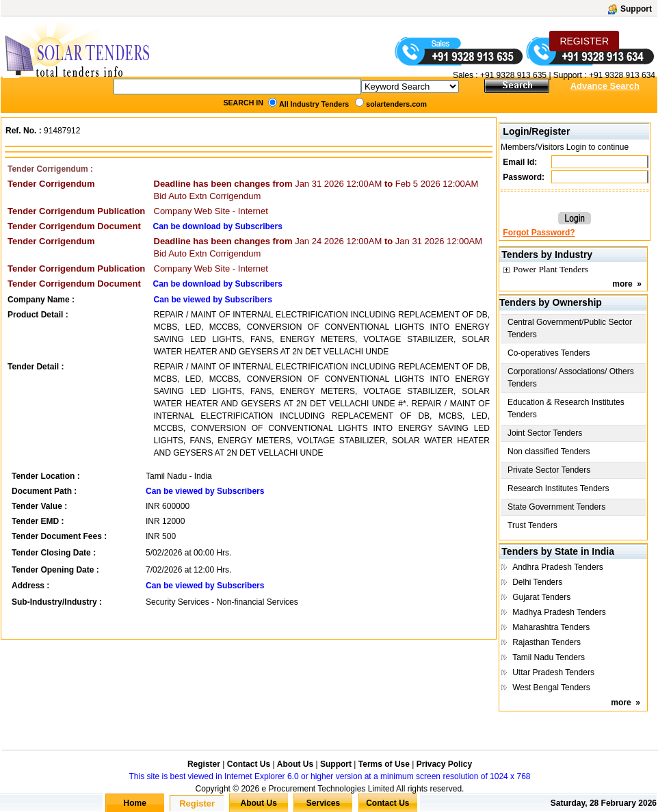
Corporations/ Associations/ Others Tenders (571, 378)
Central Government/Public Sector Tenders (570, 328)
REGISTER (584, 41)
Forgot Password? (539, 233)
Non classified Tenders (549, 451)
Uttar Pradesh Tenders (553, 672)
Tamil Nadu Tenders (549, 657)
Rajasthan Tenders (547, 642)
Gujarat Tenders (541, 597)
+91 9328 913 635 (512, 75)
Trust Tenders (532, 525)
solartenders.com (396, 104)
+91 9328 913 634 (622, 75)
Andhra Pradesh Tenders (558, 567)
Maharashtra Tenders (551, 627)
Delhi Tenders (537, 582)
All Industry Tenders (314, 104)
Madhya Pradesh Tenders (559, 612)
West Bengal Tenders (551, 687)
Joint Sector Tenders (545, 433)
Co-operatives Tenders (549, 353)
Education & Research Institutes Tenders (566, 408)
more (622, 284)
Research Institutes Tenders (558, 488)
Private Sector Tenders (549, 470)
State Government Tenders (556, 507)
